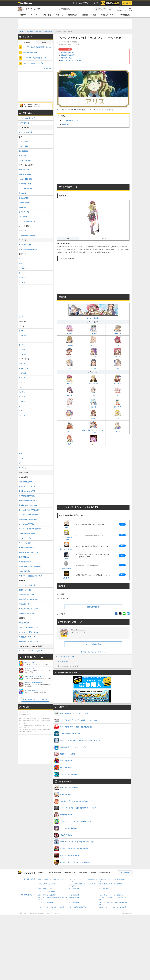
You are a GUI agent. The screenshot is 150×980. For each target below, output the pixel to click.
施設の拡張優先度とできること (29, 501)
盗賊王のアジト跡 (25, 174)
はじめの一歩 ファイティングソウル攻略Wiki (113, 907)
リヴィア (69, 380)
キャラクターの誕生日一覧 (28, 249)
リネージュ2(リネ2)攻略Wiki (77, 907)
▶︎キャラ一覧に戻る (93, 311)
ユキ (69, 414)
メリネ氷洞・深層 (25, 184)
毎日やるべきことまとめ (27, 486)
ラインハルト (69, 341)
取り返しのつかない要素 (27, 491)
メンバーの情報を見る (93, 644)
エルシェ (69, 403)
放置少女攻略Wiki (74, 898)
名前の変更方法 (24, 557)
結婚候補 (85, 15)
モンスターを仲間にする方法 (29, 632)
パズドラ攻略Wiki (74, 889)
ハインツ (117, 414)
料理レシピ (60, 15)
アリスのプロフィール (70, 120)
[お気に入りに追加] (101, 9)
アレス (21, 259)
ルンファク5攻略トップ (27, 118)
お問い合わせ (83, 873)
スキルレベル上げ (25, 543)
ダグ (69, 440)
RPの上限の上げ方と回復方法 (29, 515)
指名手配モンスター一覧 (27, 637)
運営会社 (93, 873)
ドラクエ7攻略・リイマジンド (48, 884)
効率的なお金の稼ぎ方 (26, 548)
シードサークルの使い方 (27, 534)
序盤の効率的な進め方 (67, 55)
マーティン (117, 329)
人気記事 (27, 42)
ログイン (127, 3)
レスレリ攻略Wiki (74, 895)
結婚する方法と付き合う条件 (29, 599)
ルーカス (93, 364)
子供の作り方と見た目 (26, 613)
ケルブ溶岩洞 (23, 151)
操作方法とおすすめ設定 (27, 496)
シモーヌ (69, 391)
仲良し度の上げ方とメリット (29, 609)
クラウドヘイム (24, 212)
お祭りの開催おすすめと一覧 (29, 552)
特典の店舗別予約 (25, 571)
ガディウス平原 (24, 170)
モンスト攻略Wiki (104, 889)
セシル (69, 353)
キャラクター (64, 661)
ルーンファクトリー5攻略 (66, 657)
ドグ (69, 427)
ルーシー (93, 341)
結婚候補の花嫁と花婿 (67, 52)
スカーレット (93, 329)
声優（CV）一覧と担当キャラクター (31, 576)
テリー (93, 414)
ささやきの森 (23, 142)
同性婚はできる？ (25, 604)
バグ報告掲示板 (125, 15)
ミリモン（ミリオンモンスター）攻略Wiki (51, 907)
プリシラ (69, 329)
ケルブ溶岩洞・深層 (26, 188)
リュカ (117, 364)
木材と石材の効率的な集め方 (29, 519)
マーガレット (117, 427)
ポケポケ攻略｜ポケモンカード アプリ (111, 884)
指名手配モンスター (108, 15)
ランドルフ (117, 403)
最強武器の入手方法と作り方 (29, 642)
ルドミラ (117, 353)
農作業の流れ (73, 15)
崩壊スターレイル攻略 (45, 889)
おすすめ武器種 (24, 623)
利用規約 (41, 873)
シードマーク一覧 (25, 538)
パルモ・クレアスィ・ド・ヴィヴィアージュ (93, 427)
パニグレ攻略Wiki (74, 902)
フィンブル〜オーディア (27, 221)
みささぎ (93, 403)
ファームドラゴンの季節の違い (29, 510)
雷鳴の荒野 (23, 207)
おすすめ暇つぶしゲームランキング (36, 699)
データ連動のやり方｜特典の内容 (30, 566)
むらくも (93, 353)
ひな (117, 391)
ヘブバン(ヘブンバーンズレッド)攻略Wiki (111, 895)
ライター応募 (125, 873)
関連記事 (65, 124)
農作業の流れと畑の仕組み (28, 505)
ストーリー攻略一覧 (26, 132)
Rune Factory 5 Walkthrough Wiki (31, 651)
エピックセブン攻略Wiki (46, 902)
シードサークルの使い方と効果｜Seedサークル (38, 47)
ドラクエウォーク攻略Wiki (47, 891)
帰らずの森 (23, 193)
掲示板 (44, 42)
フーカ (117, 341)
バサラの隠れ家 (24, 203)
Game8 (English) (105, 873)
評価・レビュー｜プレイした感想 (71, 61)
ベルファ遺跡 (23, 146)
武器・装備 (47, 15)
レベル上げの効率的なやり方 (29, 627)
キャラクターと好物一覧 (27, 585)
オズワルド (117, 380)
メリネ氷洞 (23, 156)
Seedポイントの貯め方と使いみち (35, 58)
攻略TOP (23, 15)
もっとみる (48, 69)
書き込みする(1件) (93, 607)
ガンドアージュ (93, 380)
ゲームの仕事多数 (81, 3)
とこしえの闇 (23, 198)
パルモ (21, 458)
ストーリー (35, 15)
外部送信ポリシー (70, 873)
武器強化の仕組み (25, 562)
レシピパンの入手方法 (26, 524)
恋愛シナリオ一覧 (25, 590)
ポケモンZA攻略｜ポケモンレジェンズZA (51, 879)
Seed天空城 (23, 217)
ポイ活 (94, 3)
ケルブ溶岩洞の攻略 (30, 52)
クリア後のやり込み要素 (27, 235)
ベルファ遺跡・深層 (26, 179)
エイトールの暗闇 (25, 160)
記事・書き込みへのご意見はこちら (93, 652)
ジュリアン (93, 391)
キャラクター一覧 (25, 245)
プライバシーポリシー (54, 873)
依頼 (95, 15)
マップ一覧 (23, 231)
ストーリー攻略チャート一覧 (33, 63)
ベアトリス (69, 364)
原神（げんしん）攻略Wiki (47, 895)
